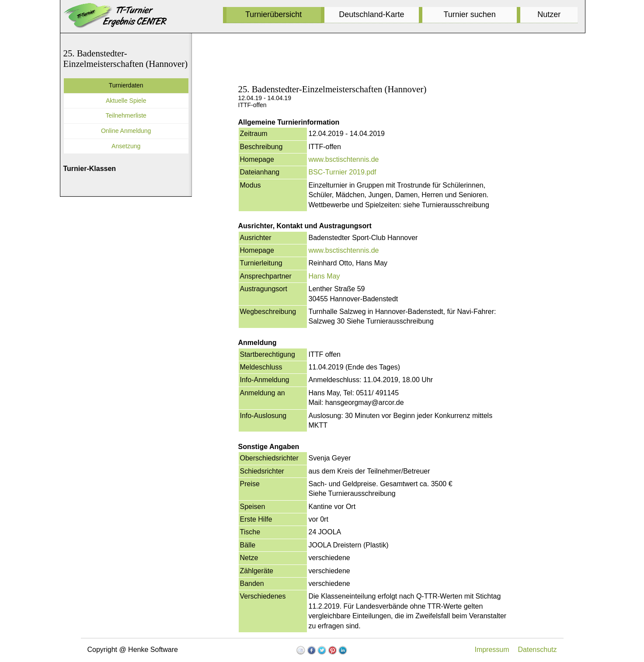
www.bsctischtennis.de (344, 159)
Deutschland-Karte (371, 14)
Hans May (324, 276)
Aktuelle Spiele (126, 101)
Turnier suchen (469, 14)
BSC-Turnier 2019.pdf (343, 172)
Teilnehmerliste (126, 115)
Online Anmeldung (126, 131)
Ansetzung (126, 146)
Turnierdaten (126, 85)
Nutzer (549, 14)
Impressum (492, 650)
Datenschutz (538, 650)
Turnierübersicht (273, 14)
